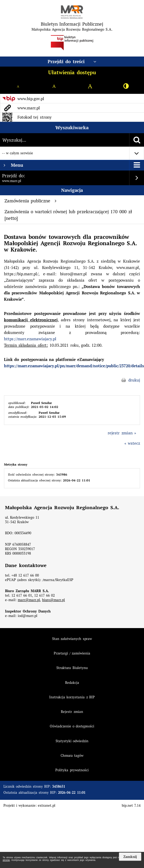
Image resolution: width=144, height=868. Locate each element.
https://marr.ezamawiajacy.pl (30, 339)
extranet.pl (47, 806)
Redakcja (72, 683)
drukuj (134, 380)
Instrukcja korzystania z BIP (72, 697)
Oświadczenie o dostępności (72, 726)
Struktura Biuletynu (72, 668)
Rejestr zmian (72, 712)
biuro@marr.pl (53, 600)
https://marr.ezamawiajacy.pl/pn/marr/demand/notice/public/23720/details (74, 366)
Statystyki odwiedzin (72, 741)
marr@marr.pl (29, 600)
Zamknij (130, 857)
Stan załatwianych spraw (72, 639)
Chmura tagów (72, 756)
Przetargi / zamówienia (72, 653)
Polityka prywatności (72, 770)
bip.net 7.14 (131, 806)
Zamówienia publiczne (30, 201)
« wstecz (132, 443)
